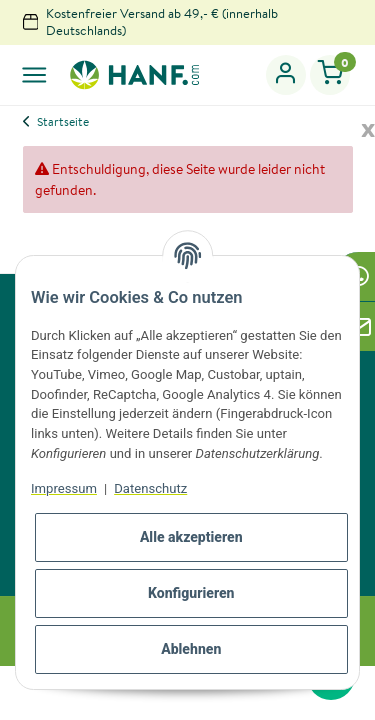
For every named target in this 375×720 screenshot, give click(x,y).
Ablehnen (191, 649)
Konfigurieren (191, 593)
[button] (286, 75)
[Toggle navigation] (34, 74)
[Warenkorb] (330, 75)
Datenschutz (150, 488)
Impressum (64, 488)
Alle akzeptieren (191, 537)
